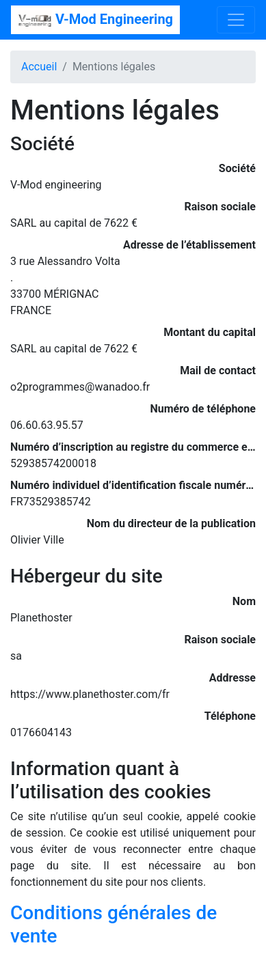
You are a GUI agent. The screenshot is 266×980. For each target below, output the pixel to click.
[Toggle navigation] (236, 20)
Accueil (39, 67)
